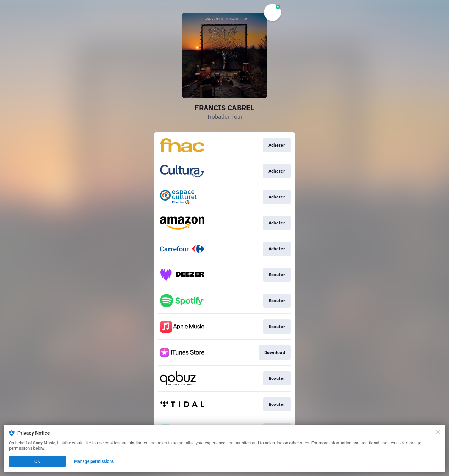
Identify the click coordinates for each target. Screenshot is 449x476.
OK (37, 461)
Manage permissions (94, 461)
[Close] (438, 432)
